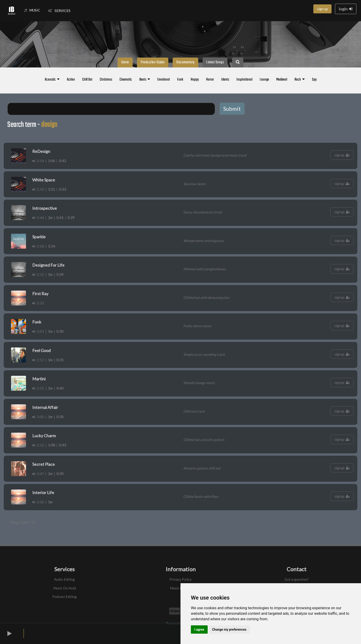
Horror (210, 80)
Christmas (106, 80)
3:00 (38, 417)
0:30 (60, 331)
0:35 (60, 360)
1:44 (38, 218)
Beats (145, 80)
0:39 (60, 274)
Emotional (163, 80)
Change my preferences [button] (229, 629)
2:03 (38, 331)
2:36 (38, 502)
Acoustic (52, 80)
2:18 (38, 246)
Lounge (264, 80)
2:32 (38, 274)
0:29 (71, 218)
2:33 (38, 303)
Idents (225, 80)
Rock (300, 80)
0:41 (60, 218)
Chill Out (87, 80)
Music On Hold (64, 588)
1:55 (38, 360)
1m (50, 218)
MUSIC (32, 10)
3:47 (38, 474)
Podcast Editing (64, 597)
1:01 (51, 189)
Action (71, 80)
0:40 (60, 388)
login (346, 9)
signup (342, 155)
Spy (314, 80)
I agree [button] (199, 629)
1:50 (38, 189)
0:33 (63, 189)
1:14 (51, 246)
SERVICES (59, 11)
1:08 (51, 445)
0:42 (63, 161)
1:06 (51, 161)
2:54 (38, 161)
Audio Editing (64, 579)
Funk (180, 80)
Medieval (282, 80)
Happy (195, 80)
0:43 (63, 445)
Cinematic (126, 80)
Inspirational (244, 80)
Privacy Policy (180, 579)
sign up (322, 9)
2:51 (38, 388)
